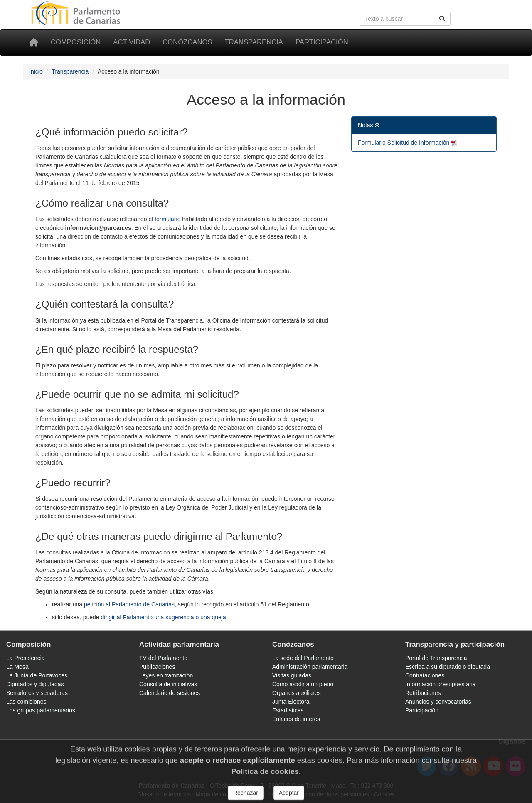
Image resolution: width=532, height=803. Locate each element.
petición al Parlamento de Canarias (129, 604)
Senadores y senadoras (37, 693)
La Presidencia (26, 658)
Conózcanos (187, 42)
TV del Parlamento (163, 658)
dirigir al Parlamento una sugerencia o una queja (164, 617)
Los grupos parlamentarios (41, 710)
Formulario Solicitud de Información (404, 143)
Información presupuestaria (441, 684)
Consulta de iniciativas (168, 684)
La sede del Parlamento (303, 658)
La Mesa (17, 667)
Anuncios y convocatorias (438, 702)
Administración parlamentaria (310, 667)
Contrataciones (425, 675)
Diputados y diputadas (35, 684)
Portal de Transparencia (436, 658)
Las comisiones (26, 702)
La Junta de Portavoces (37, 675)
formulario (167, 219)
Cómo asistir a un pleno (303, 684)
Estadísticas (288, 710)
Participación (322, 42)
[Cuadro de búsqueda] (397, 19)
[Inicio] (34, 42)
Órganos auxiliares (297, 693)
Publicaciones (157, 667)
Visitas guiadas (292, 675)
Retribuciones (423, 693)
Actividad (132, 42)
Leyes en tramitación (166, 675)
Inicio (36, 71)
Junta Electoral (292, 702)
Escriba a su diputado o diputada (448, 667)
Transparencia (254, 42)
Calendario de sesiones (170, 693)
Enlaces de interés (296, 719)
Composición (76, 42)
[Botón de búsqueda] (442, 19)
